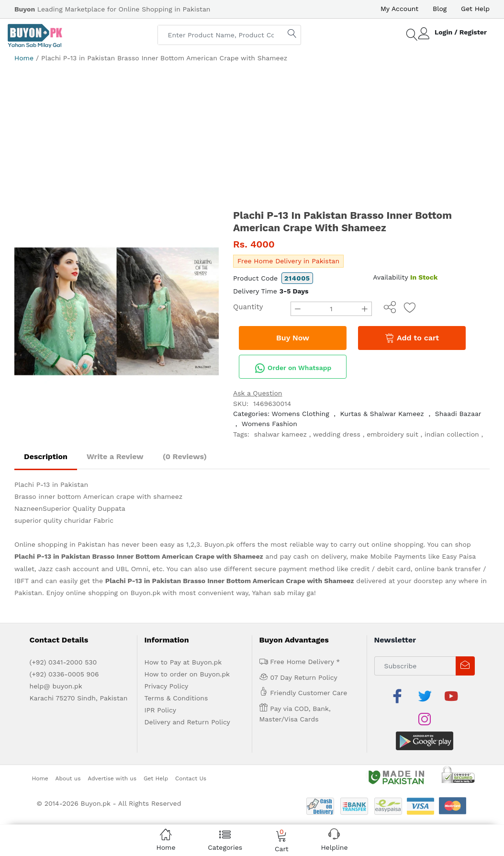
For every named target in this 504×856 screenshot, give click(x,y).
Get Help (475, 9)
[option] (117, 311)
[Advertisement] (252, 135)
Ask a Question (258, 393)
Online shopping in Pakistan (60, 544)
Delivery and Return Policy (187, 722)
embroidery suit (392, 434)
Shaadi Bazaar (458, 414)
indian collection (452, 434)
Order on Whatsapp (293, 368)
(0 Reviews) (185, 456)
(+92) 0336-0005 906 (64, 674)
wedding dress (337, 434)
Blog (440, 9)
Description (46, 456)
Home (24, 58)
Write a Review (115, 456)
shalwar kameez (280, 434)
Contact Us (191, 755)
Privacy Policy (167, 686)
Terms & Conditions (176, 698)
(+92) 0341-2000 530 (63, 662)
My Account (399, 9)
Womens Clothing (301, 414)
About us (68, 755)
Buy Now (293, 338)
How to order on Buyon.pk (187, 674)
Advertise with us (112, 755)
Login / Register (461, 32)
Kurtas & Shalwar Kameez (382, 414)
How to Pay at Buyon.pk (183, 662)
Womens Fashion (269, 424)
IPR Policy (160, 710)
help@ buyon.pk (56, 686)
